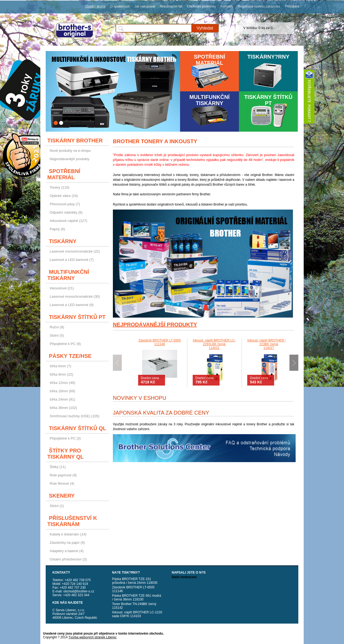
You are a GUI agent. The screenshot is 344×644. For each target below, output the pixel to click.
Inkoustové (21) (62, 288)
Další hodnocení (184, 577)
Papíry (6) (57, 229)
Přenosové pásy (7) (65, 204)
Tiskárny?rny (268, 57)
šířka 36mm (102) (63, 408)
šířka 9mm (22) (61, 374)
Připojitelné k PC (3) (65, 438)
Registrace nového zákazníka (259, 6)
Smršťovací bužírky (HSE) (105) (75, 416)
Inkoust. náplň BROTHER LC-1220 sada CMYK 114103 (137, 614)
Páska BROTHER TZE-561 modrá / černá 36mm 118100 (137, 598)
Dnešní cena (150, 380)
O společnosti (120, 6)
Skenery (62, 496)
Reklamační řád (171, 6)
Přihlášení (292, 6)
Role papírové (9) (63, 475)
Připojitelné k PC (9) (65, 344)
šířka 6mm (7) (60, 366)
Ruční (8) (57, 327)
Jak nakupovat (145, 6)
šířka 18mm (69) (62, 391)
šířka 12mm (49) (62, 383)
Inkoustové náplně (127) (68, 221)
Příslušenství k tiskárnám (72, 521)
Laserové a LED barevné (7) (72, 260)
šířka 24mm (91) (62, 399)
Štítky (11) (58, 467)
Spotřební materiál (209, 60)
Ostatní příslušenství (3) (68, 559)
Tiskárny (63, 241)
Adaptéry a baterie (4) (67, 551)
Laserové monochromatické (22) (75, 251)
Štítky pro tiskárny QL (65, 454)
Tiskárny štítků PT (268, 100)
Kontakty (227, 6)
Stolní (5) (57, 335)
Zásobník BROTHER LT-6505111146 (160, 342)
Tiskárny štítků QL (78, 428)
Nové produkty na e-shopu (70, 151)
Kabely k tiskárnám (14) (68, 534)
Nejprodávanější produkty (69, 159)
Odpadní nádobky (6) (66, 212)
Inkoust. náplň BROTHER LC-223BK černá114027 (269, 344)
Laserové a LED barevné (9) (72, 305)
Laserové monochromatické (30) (75, 296)
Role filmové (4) (62, 483)
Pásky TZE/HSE (70, 356)
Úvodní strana (96, 6)
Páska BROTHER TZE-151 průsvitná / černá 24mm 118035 (135, 581)
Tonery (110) (60, 187)
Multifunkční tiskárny (210, 100)
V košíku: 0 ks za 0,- (259, 28)
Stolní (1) (57, 506)
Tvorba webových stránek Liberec (93, 637)
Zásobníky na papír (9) (67, 543)
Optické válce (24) (64, 196)
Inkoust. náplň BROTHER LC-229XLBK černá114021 (214, 344)
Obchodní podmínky (201, 6)
